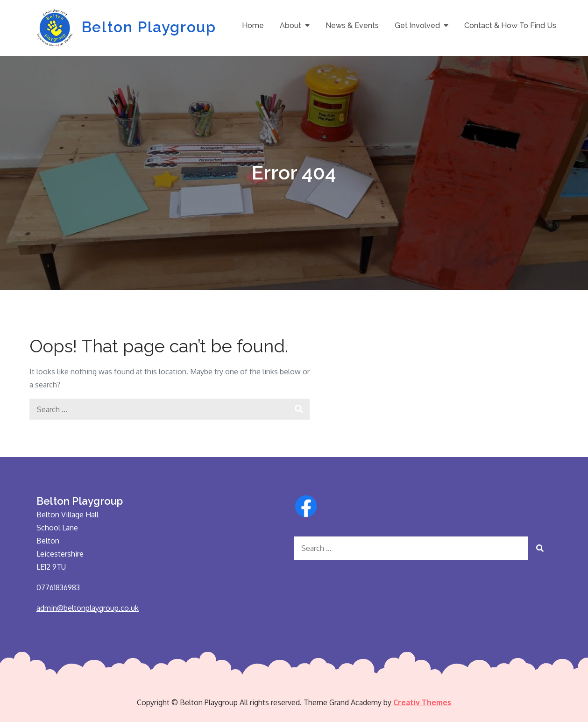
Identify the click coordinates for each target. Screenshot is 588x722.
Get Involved (417, 25)
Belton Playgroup (149, 27)
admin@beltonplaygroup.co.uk (88, 608)
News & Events (352, 25)
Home (253, 25)
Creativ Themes (422, 702)
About (290, 25)
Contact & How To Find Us (510, 25)
